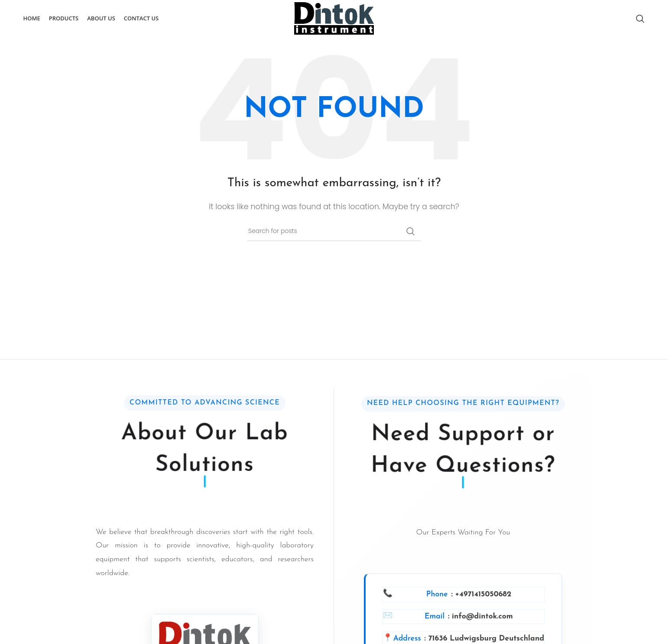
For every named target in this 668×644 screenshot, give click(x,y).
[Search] (640, 19)
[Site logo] (334, 18)
